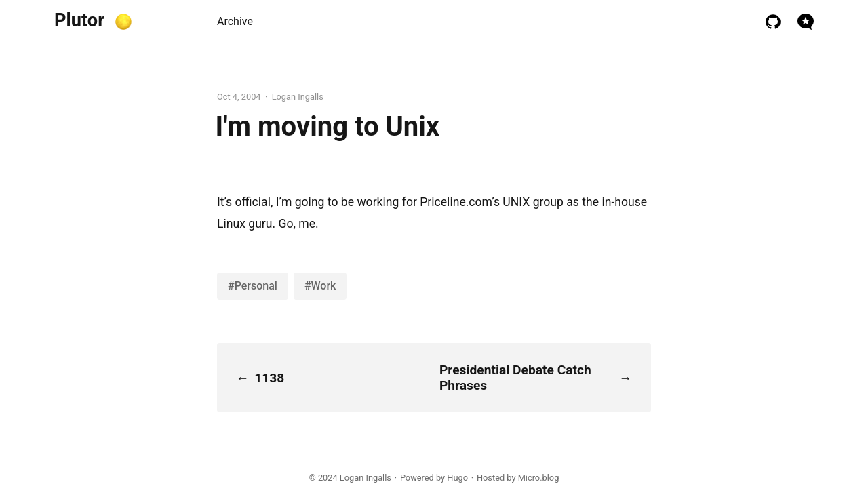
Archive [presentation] (235, 21)
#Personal (253, 286)
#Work (320, 286)
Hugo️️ (457, 478)
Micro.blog (539, 478)
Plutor (79, 20)
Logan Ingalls (366, 478)
